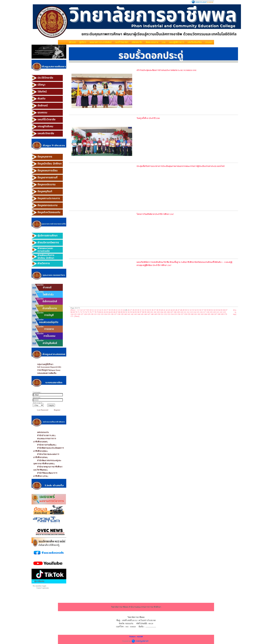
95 (136, 312)
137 (115, 314)
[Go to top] (235, 312)
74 (86, 312)
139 (122, 314)
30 (138, 310)
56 (200, 310)
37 (155, 310)
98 (143, 312)
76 (91, 312)
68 (72, 312)
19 (112, 310)
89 (122, 312)
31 (141, 310)
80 (100, 312)
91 (126, 312)
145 (142, 314)
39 (160, 310)
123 (224, 312)
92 (129, 312)
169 (222, 314)
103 (158, 312)
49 (183, 310)
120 (214, 312)
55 (198, 310)
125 (75, 314)
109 (178, 312)
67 (226, 310)
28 (133, 310)
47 (179, 310)
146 (145, 314)
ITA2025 (209, 42)
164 (206, 314)
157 (182, 314)
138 (119, 314)
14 (100, 310)
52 (191, 310)
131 (95, 314)
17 (107, 310)
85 (112, 312)
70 (76, 312)
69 (74, 312)
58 (205, 310)
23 (122, 310)
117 (205, 312)
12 (95, 310)
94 (133, 312)
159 (189, 314)
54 (195, 310)
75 (88, 312)
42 (167, 310)
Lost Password (42, 410)
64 (219, 310)
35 (150, 310)
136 (112, 314)
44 (172, 310)
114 (195, 312)
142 (132, 314)
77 (93, 312)
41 (164, 310)
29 (136, 310)
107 (172, 312)
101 (152, 312)
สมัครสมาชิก (137, 42)
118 (208, 312)
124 (72, 314)
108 (175, 312)
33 (145, 310)
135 (109, 314)
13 (98, 310)
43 (169, 310)
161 (196, 314)
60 (210, 310)
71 (79, 312)
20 (114, 310)
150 (159, 314)
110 (182, 312)
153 (169, 314)
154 (172, 314)
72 (81, 312)
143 (135, 314)
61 (212, 310)
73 (83, 312)
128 (85, 314)
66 (224, 310)
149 (156, 314)
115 (198, 312)
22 (119, 310)
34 (148, 310)
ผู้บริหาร (83, 42)
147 (149, 314)
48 (181, 310)
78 (95, 312)
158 (186, 314)
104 (162, 312)
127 (82, 314)
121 (218, 312)
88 (119, 312)
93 (131, 312)
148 (152, 314)
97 (141, 312)
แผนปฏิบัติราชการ (177, 42)
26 (129, 310)
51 (188, 310)
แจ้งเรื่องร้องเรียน (195, 42)
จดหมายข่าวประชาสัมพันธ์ (101, 42)
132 (99, 314)
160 (192, 314)
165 (209, 314)
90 (124, 312)
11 (93, 310)
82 (105, 312)
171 (72, 316)
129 (89, 314)
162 (199, 314)
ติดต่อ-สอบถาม (152, 42)
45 (174, 310)
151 (162, 314)
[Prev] (73, 310)
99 (145, 312)
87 (117, 312)
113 (191, 312)
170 (226, 314)
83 (107, 312)
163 (202, 314)
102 (155, 312)
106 (168, 312)
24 (124, 310)
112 (188, 312)
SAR (164, 42)
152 (166, 314)
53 (193, 310)
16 (105, 310)
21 (117, 310)
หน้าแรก (72, 42)
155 (175, 314)
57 (203, 310)
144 (139, 314)
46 (176, 310)
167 (216, 314)
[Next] (77, 316)
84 (110, 312)
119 (211, 312)
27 (131, 310)
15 (102, 310)
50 (186, 310)
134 (105, 314)
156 (179, 314)
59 (207, 310)
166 (212, 314)
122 (221, 312)
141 (129, 314)
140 (126, 314)
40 (162, 310)
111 (185, 312)
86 (114, 312)
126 (79, 314)
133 (102, 314)
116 (201, 312)
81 (102, 312)
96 (138, 312)
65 (222, 310)
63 (217, 310)
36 (153, 310)
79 (98, 312)
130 (92, 314)
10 (91, 310)
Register (57, 410)
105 (165, 312)
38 (157, 310)
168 (219, 314)
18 (110, 310)
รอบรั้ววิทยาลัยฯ (122, 42)
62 (214, 310)
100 (148, 312)
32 (143, 310)
